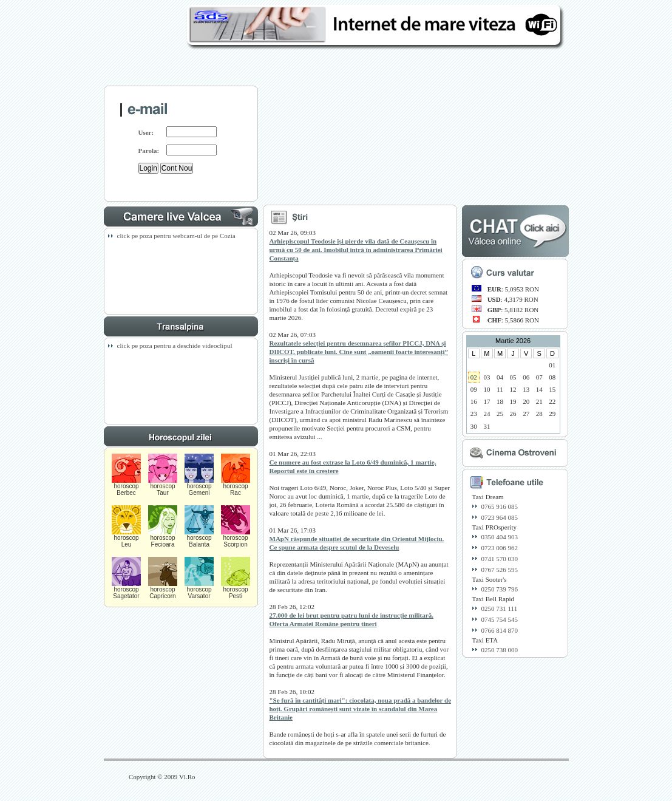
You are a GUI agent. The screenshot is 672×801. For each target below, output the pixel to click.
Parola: (149, 151)
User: (146, 132)
